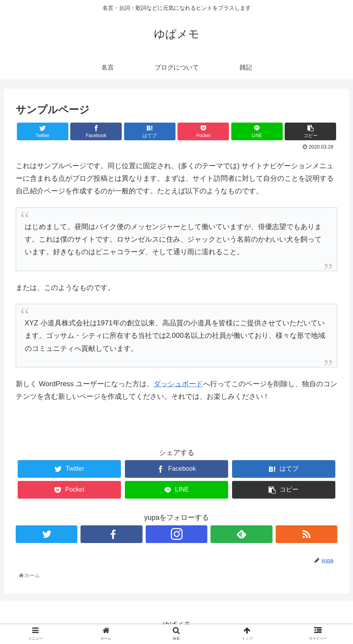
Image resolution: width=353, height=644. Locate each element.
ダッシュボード (178, 384)
